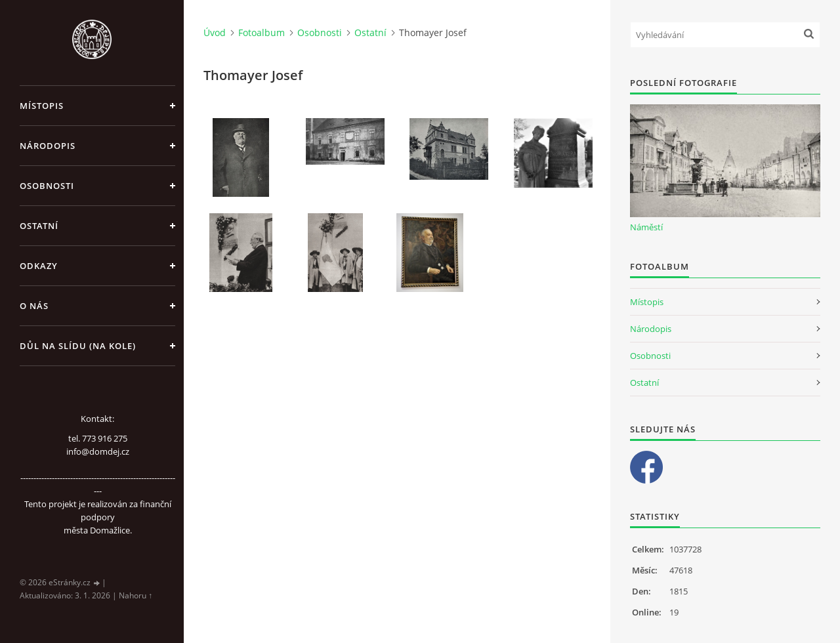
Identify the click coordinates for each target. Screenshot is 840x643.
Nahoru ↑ (136, 595)
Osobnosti (47, 186)
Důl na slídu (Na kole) (78, 346)
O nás (34, 306)
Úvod (215, 32)
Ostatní (39, 226)
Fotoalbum (262, 32)
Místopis (42, 106)
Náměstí (646, 227)
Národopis (48, 146)
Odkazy (39, 266)
